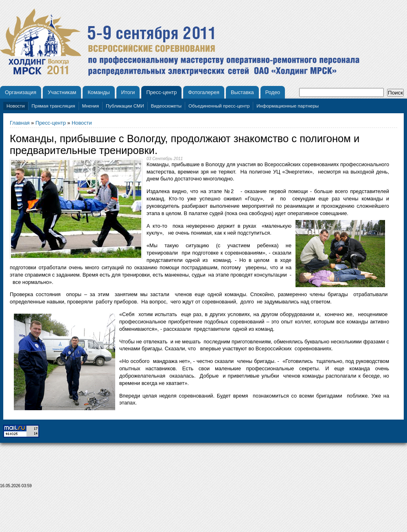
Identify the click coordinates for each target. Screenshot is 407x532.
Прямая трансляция (54, 106)
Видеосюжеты (166, 106)
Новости (16, 106)
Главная (20, 123)
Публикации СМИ (125, 106)
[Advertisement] (203, 512)
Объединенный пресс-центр (219, 106)
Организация (21, 92)
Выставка (242, 92)
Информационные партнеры (288, 106)
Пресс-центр (161, 92)
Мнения (91, 106)
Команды (98, 92)
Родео (273, 92)
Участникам (62, 92)
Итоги (128, 92)
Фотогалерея (204, 92)
